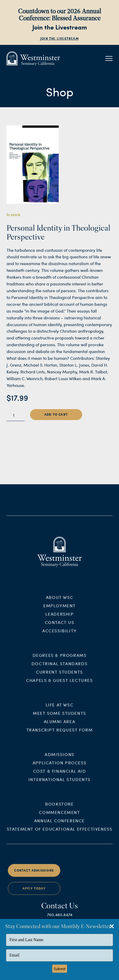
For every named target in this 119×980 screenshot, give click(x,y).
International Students (59, 783)
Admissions (59, 758)
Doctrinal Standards (59, 667)
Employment (59, 609)
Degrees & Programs (60, 658)
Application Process (59, 766)
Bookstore (59, 807)
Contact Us (60, 626)
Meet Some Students (59, 716)
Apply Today (34, 892)
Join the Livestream (59, 38)
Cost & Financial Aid (60, 774)
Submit (60, 969)
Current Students (59, 675)
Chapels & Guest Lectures (59, 683)
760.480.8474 (60, 918)
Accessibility (59, 634)
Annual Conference (59, 824)
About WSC (59, 601)
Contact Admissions (34, 874)
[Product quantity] (16, 415)
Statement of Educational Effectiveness (60, 832)
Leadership (60, 617)
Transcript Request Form (60, 733)
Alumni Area (60, 725)
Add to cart (56, 414)
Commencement (59, 815)
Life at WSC (60, 708)
